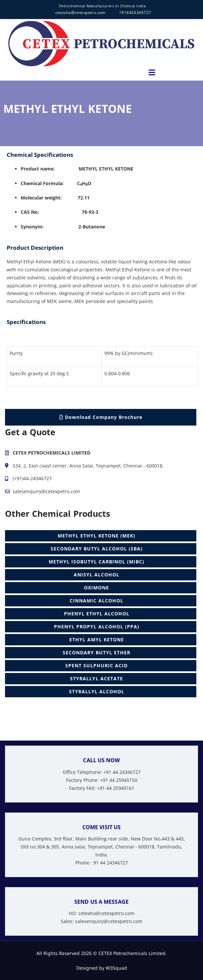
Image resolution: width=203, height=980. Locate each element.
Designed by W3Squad (102, 968)
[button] (152, 73)
